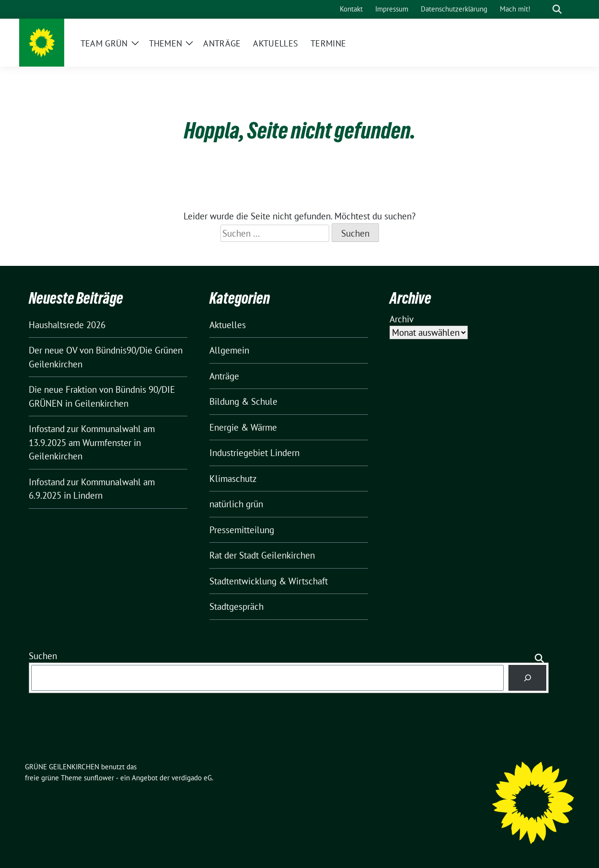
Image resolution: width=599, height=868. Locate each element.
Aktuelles (228, 325)
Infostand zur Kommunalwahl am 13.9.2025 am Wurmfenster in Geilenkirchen (92, 442)
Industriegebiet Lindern (254, 453)
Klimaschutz (233, 479)
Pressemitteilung (242, 530)
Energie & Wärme (243, 427)
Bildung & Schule (243, 401)
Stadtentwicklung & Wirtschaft (269, 581)
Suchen (43, 656)
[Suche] (543, 9)
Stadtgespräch (236, 606)
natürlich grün (236, 504)
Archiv (402, 319)
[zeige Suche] (557, 9)
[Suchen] (527, 678)
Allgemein (229, 350)
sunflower (99, 778)
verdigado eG (192, 778)
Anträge (224, 376)
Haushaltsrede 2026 (67, 325)
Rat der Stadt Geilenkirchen (262, 555)
